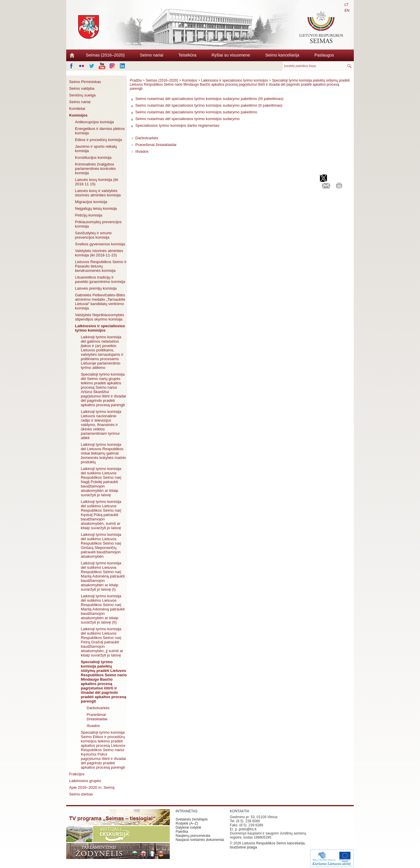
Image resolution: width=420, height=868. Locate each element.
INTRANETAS (187, 811)
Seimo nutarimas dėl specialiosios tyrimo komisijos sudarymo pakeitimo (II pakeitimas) (209, 105)
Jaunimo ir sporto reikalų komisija (96, 149)
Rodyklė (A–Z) (187, 823)
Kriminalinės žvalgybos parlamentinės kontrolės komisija (95, 169)
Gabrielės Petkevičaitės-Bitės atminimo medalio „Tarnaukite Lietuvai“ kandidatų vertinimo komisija (100, 302)
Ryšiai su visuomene (231, 55)
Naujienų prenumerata (193, 836)
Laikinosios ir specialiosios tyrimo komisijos (100, 328)
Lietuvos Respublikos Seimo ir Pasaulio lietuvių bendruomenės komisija (101, 266)
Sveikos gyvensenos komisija (100, 244)
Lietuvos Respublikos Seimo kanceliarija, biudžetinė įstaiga (268, 845)
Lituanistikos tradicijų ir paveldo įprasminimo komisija (100, 279)
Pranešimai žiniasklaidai (97, 717)
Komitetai (77, 109)
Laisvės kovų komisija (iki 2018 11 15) (97, 182)
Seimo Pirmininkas (85, 82)
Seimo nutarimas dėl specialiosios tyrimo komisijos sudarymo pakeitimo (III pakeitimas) (209, 99)
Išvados (93, 726)
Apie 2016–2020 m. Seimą (92, 787)
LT (346, 5)
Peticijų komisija (89, 215)
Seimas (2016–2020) (105, 55)
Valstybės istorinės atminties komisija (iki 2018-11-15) (99, 253)
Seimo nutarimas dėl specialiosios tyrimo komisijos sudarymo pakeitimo (196, 112)
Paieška (182, 832)
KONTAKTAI (239, 811)
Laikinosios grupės (85, 781)
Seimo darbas (81, 794)
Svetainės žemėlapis (192, 819)
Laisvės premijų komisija (96, 288)
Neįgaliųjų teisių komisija (96, 208)
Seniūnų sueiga (82, 95)
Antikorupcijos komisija (94, 122)
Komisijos (78, 115)
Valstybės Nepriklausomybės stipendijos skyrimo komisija (99, 317)
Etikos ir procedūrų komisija (98, 140)
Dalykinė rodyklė (188, 827)
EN (347, 10)
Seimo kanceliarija (282, 55)
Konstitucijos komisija (93, 157)
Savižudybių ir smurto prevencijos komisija (93, 235)
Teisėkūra (188, 55)
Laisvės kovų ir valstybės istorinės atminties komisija (98, 193)
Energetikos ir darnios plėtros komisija (100, 131)
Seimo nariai (152, 55)
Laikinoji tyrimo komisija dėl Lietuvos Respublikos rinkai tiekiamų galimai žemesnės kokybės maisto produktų (103, 453)
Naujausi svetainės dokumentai (200, 840)
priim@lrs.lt (248, 829)
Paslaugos (324, 55)
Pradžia (136, 80)
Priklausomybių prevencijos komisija (98, 224)
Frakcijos (77, 774)
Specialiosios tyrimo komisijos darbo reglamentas (177, 125)
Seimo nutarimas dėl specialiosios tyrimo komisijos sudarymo (188, 119)
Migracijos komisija (91, 202)
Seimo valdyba (82, 88)
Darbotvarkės (98, 708)
